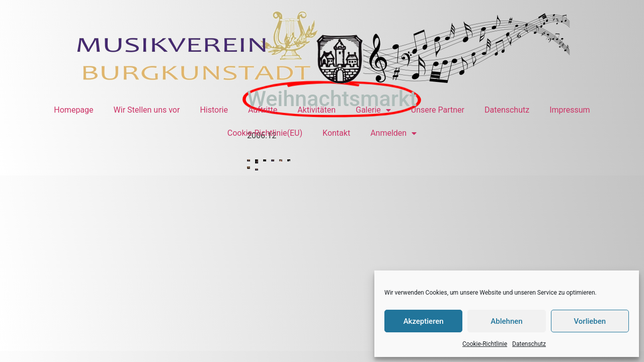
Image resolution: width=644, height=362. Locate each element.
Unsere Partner (438, 110)
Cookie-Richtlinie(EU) (265, 133)
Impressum (570, 110)
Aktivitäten (316, 110)
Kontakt (336, 133)
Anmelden (393, 133)
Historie (214, 110)
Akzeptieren (424, 321)
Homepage (73, 110)
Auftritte (263, 110)
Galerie (373, 110)
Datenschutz (529, 344)
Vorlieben (590, 321)
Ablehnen (506, 321)
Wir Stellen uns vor (147, 110)
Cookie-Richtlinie (485, 344)
